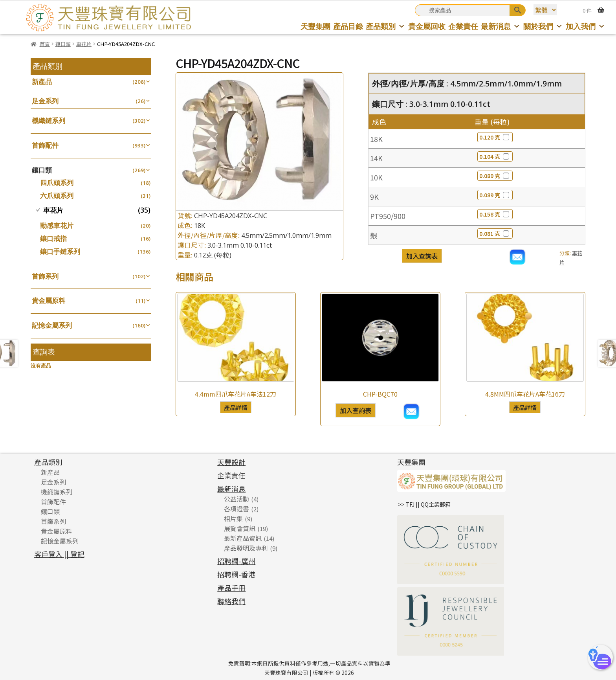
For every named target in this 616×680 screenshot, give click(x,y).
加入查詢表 (422, 256)
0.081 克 (495, 233)
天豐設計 (231, 462)
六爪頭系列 (57, 196)
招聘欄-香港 (236, 574)
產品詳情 (236, 407)
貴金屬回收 (427, 26)
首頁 (45, 44)
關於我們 (543, 26)
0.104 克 (495, 156)
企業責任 (463, 26)
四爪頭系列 (57, 183)
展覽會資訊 (240, 528)
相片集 (233, 518)
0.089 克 (495, 176)
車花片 (84, 44)
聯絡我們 (231, 601)
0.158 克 (495, 214)
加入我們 (586, 26)
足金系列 (45, 101)
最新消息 (501, 26)
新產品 (42, 82)
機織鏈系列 (49, 120)
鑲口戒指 (53, 238)
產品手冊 (231, 588)
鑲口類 (63, 44)
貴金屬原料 (49, 300)
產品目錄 (348, 26)
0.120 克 (495, 137)
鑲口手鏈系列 (60, 251)
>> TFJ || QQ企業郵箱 (424, 504)
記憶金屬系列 (52, 325)
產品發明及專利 (246, 548)
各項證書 (236, 509)
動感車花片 (57, 225)
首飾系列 (45, 276)
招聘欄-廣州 (236, 561)
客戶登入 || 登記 (59, 554)
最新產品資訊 (243, 538)
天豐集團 (315, 26)
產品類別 (386, 26)
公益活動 (236, 499)
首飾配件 (45, 145)
